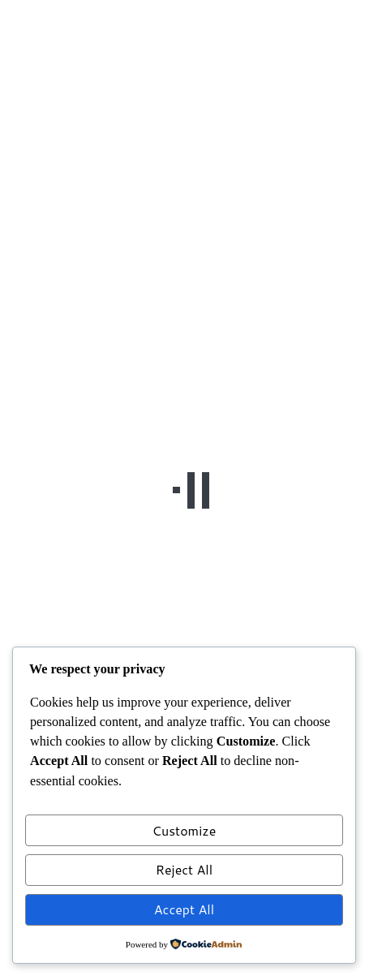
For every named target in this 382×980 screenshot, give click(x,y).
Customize (185, 830)
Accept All (184, 909)
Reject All (184, 869)
